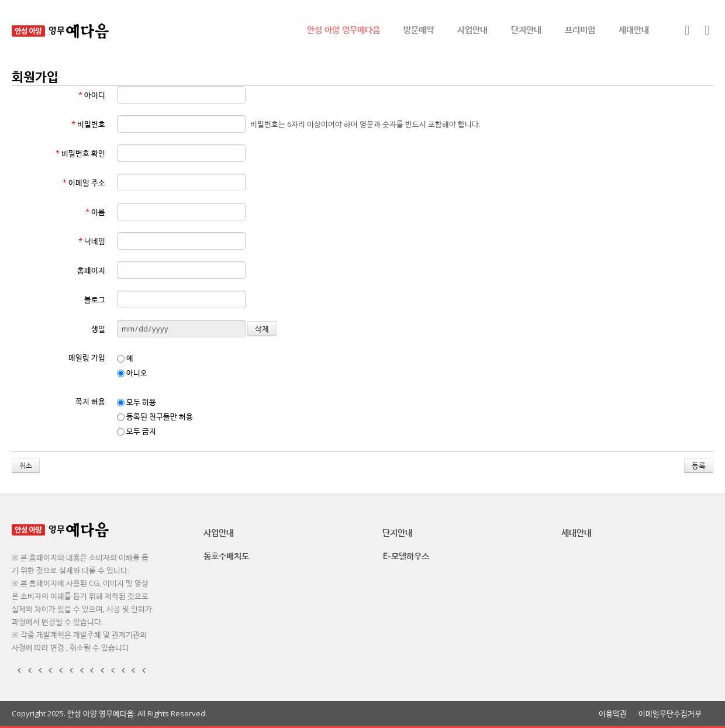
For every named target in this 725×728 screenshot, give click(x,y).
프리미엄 (580, 29)
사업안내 (472, 29)
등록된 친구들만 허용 (155, 416)
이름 (95, 212)
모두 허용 (137, 402)
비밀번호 (88, 124)
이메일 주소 (84, 182)
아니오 (132, 372)
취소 (26, 465)
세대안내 (634, 29)
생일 (98, 329)
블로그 (95, 299)
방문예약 (419, 29)
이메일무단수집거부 (670, 714)
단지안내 (526, 29)
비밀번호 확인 (80, 153)
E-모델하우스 (406, 556)
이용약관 (613, 714)
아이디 (92, 95)
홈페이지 (91, 270)
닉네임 (92, 241)
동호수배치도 (226, 556)
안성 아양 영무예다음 (343, 29)
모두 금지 (137, 431)
